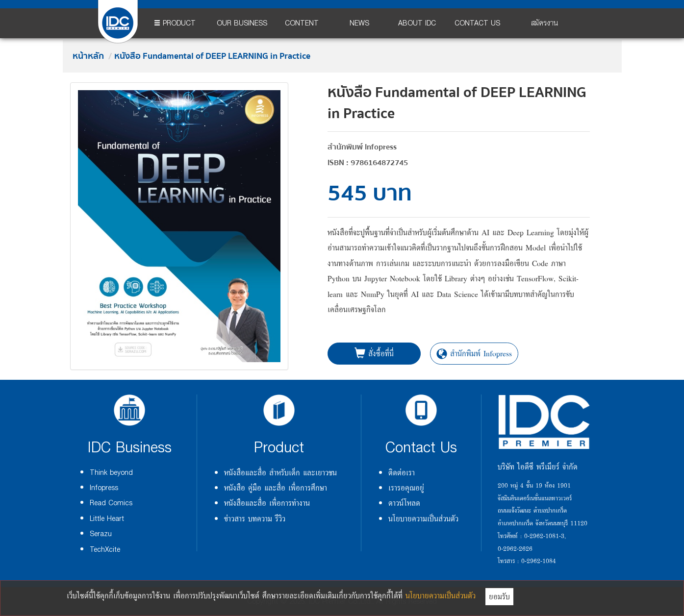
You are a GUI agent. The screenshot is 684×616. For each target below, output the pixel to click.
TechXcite (105, 550)
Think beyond (111, 473)
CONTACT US (477, 23)
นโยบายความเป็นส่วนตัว (423, 518)
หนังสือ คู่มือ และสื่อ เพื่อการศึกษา (276, 488)
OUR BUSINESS (242, 23)
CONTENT (302, 23)
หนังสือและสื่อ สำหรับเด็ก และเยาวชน (280, 472)
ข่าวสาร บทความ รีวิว (255, 518)
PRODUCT (175, 23)
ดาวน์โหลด (404, 503)
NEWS (359, 23)
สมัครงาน (545, 23)
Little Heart (107, 519)
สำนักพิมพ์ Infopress (474, 353)
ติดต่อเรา (402, 472)
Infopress (104, 488)
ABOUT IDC (417, 23)
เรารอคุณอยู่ (406, 488)
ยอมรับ (499, 596)
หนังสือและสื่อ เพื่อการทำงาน (267, 503)
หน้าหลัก (88, 56)
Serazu (101, 534)
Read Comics (111, 503)
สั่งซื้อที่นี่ (374, 353)
